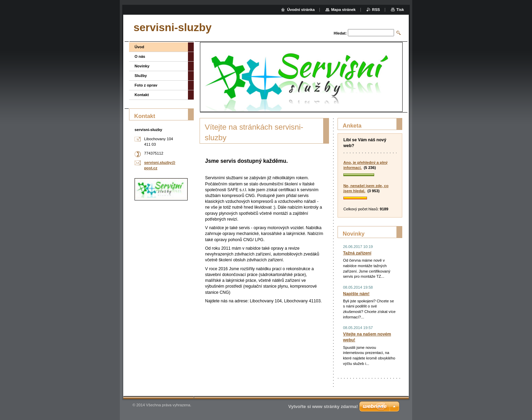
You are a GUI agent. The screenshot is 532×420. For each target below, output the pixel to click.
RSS (376, 10)
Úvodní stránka (301, 10)
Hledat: (340, 33)
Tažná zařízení (357, 253)
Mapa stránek (343, 10)
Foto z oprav (146, 85)
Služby (141, 76)
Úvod (139, 47)
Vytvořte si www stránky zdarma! (323, 406)
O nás (140, 56)
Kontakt (142, 95)
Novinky (142, 66)
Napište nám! (356, 294)
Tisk (400, 10)
